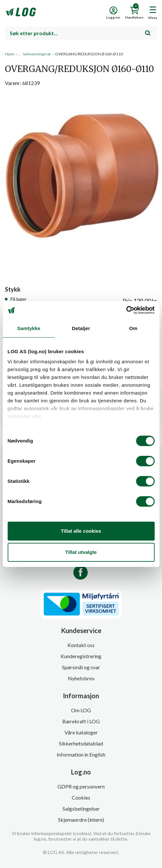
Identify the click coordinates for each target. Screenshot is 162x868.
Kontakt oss (81, 645)
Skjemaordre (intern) (81, 820)
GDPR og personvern (81, 786)
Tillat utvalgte (81, 552)
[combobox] (81, 33)
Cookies (81, 797)
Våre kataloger (81, 732)
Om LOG (81, 710)
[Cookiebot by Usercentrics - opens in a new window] (126, 310)
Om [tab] (133, 328)
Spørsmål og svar (81, 667)
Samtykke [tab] (29, 328)
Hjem (10, 54)
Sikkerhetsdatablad (81, 743)
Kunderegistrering (81, 656)
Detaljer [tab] (81, 328)
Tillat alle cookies (81, 531)
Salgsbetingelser (81, 809)
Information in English (81, 754)
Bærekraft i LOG (81, 721)
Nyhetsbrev (81, 678)
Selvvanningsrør (37, 54)
